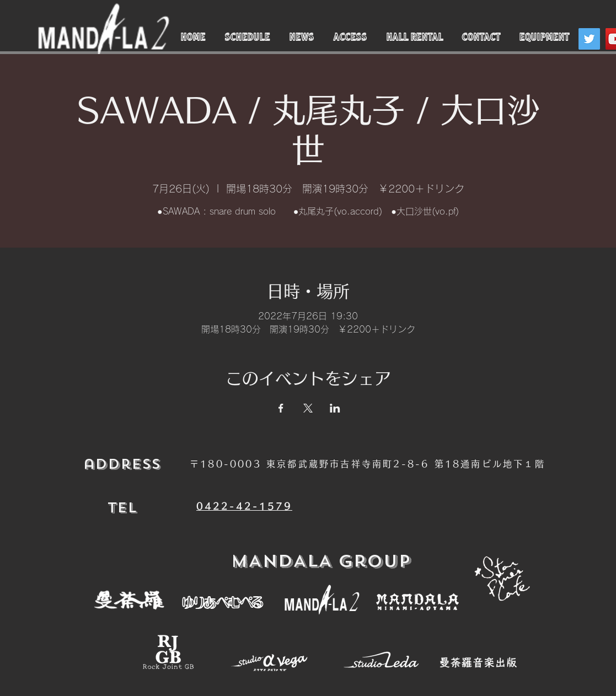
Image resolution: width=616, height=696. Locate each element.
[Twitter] (589, 39)
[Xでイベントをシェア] (308, 408)
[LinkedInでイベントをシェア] (335, 408)
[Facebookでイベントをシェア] (281, 408)
